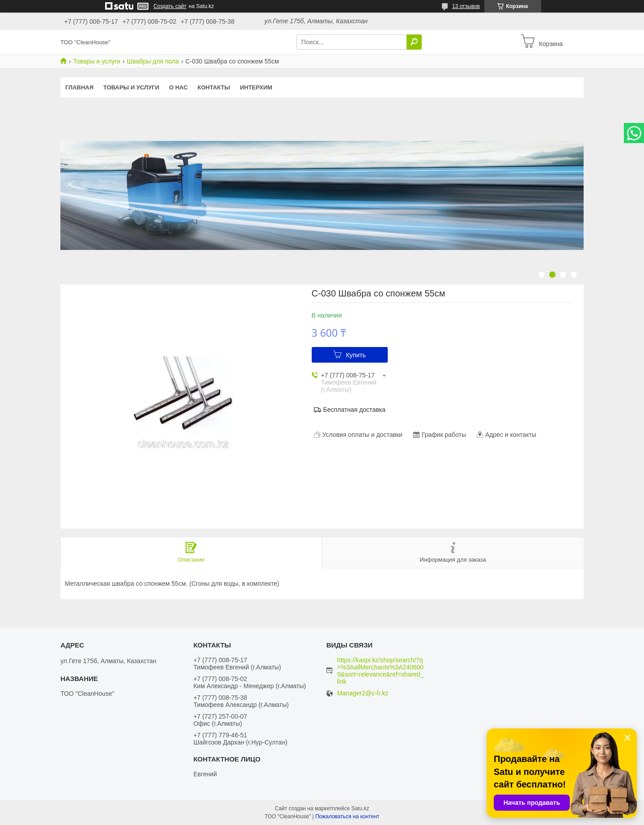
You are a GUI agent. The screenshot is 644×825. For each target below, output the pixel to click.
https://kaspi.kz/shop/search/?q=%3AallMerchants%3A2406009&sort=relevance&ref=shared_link (381, 671)
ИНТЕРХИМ (256, 87)
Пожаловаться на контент (347, 817)
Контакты (214, 87)
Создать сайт (170, 6)
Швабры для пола (153, 61)
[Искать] (414, 42)
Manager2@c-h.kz (363, 693)
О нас (178, 87)
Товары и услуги (97, 61)
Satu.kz (360, 808)
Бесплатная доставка (354, 410)
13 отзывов (466, 6)
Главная (79, 87)
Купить (356, 355)
